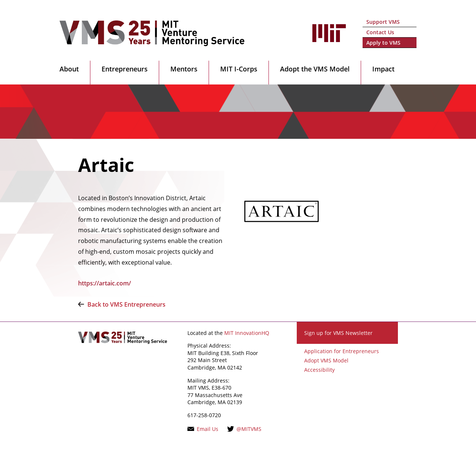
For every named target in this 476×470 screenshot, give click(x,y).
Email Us (208, 429)
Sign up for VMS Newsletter (338, 333)
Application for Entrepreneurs (342, 351)
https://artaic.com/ (104, 283)
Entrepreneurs (125, 69)
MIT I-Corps (239, 69)
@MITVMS (249, 429)
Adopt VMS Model (326, 360)
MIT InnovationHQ (247, 333)
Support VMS (383, 22)
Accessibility (319, 370)
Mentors (184, 69)
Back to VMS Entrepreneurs (126, 304)
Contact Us (380, 32)
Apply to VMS (383, 43)
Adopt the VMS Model (315, 69)
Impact (383, 69)
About (69, 69)
